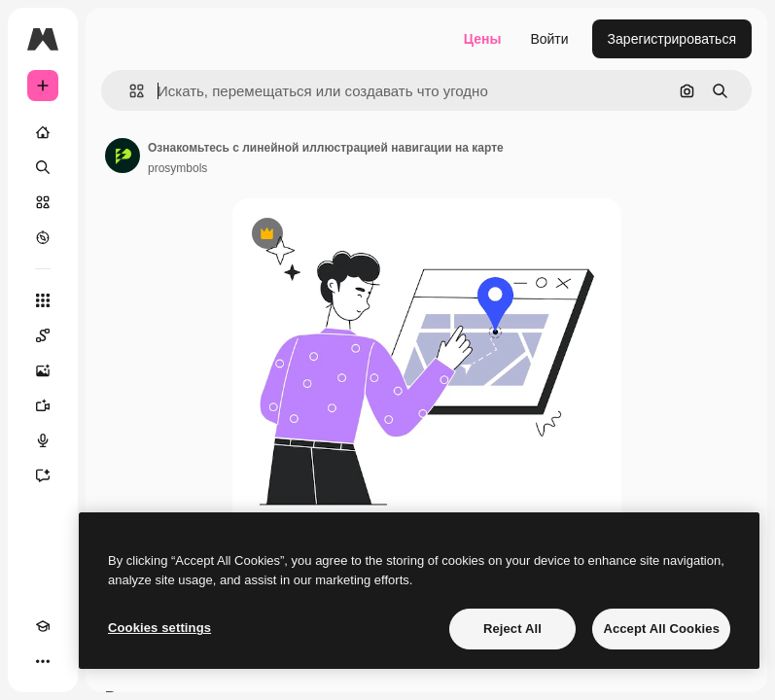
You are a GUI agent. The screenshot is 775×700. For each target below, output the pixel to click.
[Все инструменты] (43, 300)
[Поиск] (43, 167)
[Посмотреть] (43, 237)
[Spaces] (43, 335)
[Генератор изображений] (43, 370)
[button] (129, 91)
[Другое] (43, 661)
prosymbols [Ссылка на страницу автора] (177, 168)
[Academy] (43, 626)
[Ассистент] (43, 475)
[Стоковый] (43, 202)
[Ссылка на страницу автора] (123, 156)
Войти (549, 39)
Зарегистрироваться (672, 39)
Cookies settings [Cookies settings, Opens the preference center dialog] (159, 628)
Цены (483, 39)
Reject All (512, 629)
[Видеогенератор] (43, 405)
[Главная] (43, 132)
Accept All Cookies (661, 629)
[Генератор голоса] (43, 440)
